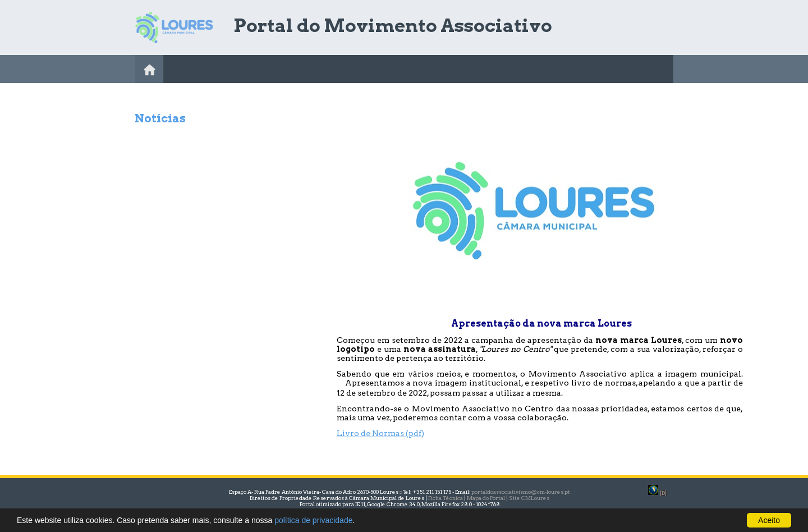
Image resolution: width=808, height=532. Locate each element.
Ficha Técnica (446, 498)
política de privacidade (313, 520)
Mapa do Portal (486, 498)
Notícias (160, 118)
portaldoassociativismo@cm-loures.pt (521, 492)
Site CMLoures (529, 498)
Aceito (769, 520)
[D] (663, 493)
